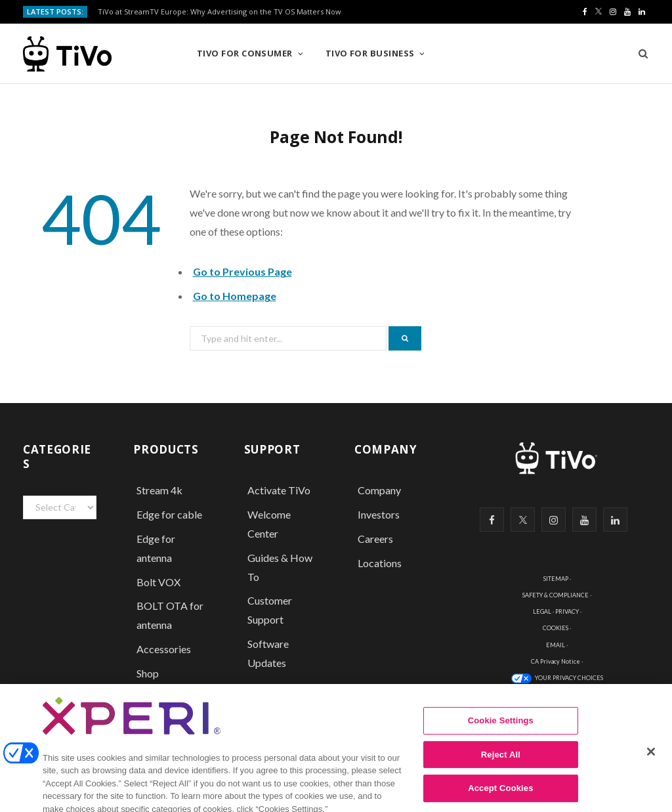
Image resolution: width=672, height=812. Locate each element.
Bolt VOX (158, 582)
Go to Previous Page (242, 271)
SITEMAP (556, 579)
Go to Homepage (235, 296)
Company (379, 490)
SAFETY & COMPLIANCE (556, 595)
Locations (380, 563)
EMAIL (556, 645)
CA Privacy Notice (556, 661)
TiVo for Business (370, 53)
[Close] (651, 762)
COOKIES (556, 628)
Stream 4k (159, 490)
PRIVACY (567, 611)
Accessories (165, 649)
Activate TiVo (279, 490)
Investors (379, 514)
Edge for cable (169, 514)
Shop (148, 673)
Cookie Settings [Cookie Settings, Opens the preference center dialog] (501, 731)
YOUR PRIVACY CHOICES (569, 678)
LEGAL (542, 611)
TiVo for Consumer (245, 53)
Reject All (501, 765)
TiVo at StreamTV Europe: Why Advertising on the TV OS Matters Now (220, 12)
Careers (375, 539)
